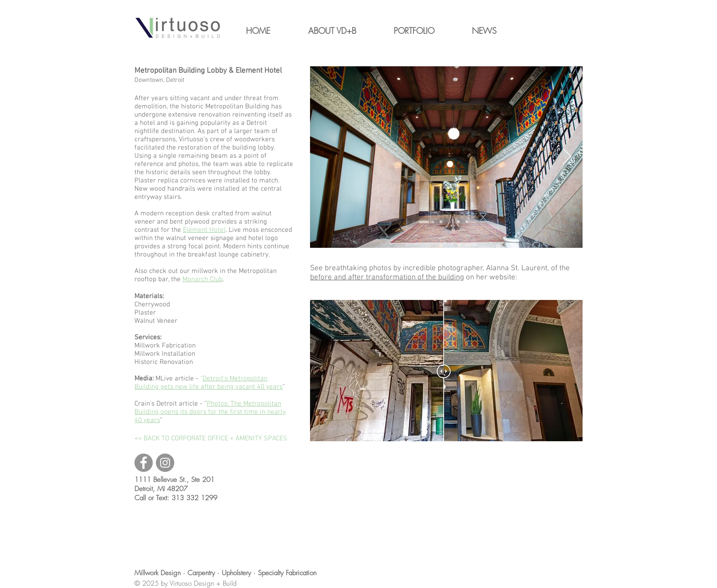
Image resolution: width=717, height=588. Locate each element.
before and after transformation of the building (387, 278)
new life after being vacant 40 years (229, 387)
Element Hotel (204, 230)
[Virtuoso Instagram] (165, 463)
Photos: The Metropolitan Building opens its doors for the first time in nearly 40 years (210, 412)
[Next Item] (567, 157)
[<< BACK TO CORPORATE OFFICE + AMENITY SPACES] (211, 438)
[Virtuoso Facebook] (144, 463)
